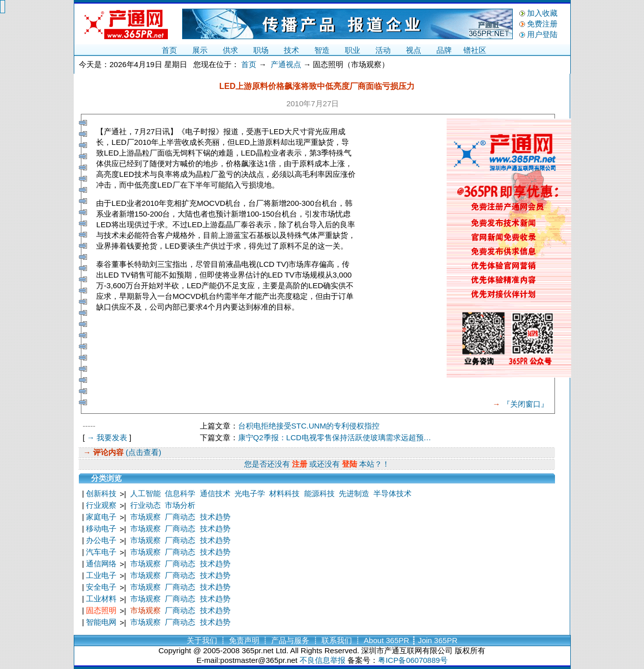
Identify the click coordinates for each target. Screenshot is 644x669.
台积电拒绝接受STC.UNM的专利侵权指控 (309, 426)
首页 (169, 50)
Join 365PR (438, 640)
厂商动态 (180, 517)
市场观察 (145, 517)
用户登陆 (542, 34)
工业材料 (101, 599)
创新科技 (101, 493)
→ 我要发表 (107, 437)
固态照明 (101, 610)
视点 (414, 50)
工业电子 (101, 575)
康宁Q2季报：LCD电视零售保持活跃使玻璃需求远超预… (335, 437)
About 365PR (386, 640)
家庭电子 (101, 517)
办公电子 (101, 540)
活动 (383, 50)
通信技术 (215, 493)
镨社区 (475, 50)
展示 (200, 50)
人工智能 (145, 493)
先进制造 (354, 493)
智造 (322, 50)
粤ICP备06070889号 (413, 660)
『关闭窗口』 (525, 404)
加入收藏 (542, 13)
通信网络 (101, 564)
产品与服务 (290, 640)
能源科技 (319, 493)
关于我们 (202, 640)
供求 (230, 50)
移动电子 (101, 528)
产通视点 (286, 64)
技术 (291, 50)
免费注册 (542, 24)
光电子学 (250, 493)
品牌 (444, 50)
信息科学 (180, 493)
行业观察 (101, 505)
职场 (261, 50)
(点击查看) (142, 452)
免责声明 (244, 640)
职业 (353, 50)
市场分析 (180, 505)
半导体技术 (392, 493)
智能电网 (101, 622)
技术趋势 (215, 517)
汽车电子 (101, 552)
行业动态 (145, 505)
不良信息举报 (323, 660)
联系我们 (337, 640)
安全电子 (101, 587)
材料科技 (284, 493)
